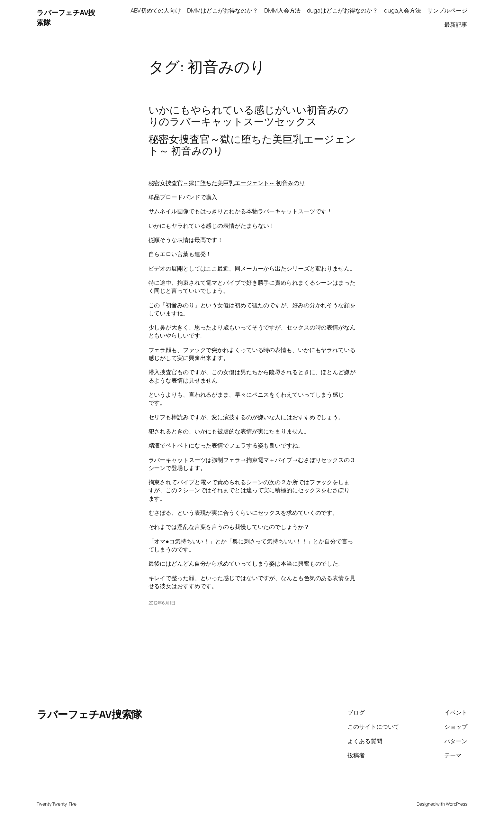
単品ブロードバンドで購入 (183, 197)
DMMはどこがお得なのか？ (223, 10)
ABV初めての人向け (156, 10)
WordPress (457, 804)
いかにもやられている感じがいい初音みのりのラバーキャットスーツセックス (248, 116)
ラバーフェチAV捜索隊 (89, 714)
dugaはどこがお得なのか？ (343, 10)
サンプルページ (447, 10)
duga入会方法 (402, 10)
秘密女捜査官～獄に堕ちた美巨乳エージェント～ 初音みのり (227, 183)
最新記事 (456, 24)
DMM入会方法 (282, 10)
